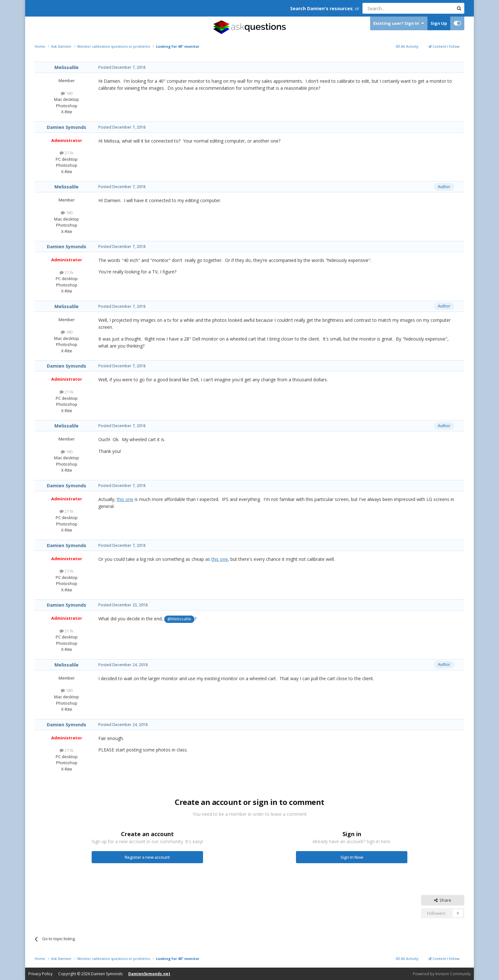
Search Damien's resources (321, 8)
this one (125, 499)
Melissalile (67, 67)
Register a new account (147, 857)
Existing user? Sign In (399, 23)
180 (67, 93)
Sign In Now (352, 857)
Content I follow (444, 46)
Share (443, 900)
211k (67, 153)
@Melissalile (179, 619)
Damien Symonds (67, 127)
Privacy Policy (40, 974)
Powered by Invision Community (442, 974)
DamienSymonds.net (149, 974)
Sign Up (439, 23)
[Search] (393, 8)
